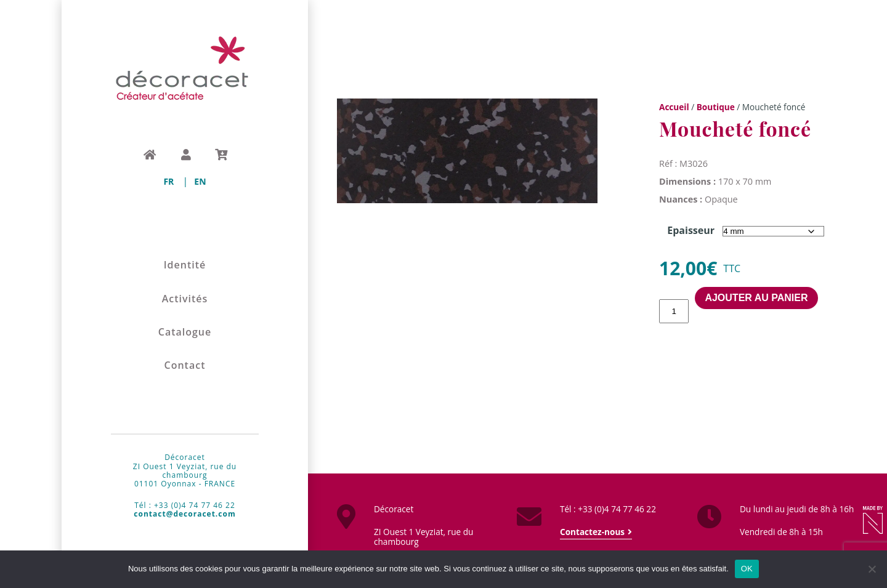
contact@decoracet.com (184, 514)
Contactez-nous (592, 532)
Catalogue (185, 332)
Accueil (674, 107)
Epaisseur (691, 230)
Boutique (716, 107)
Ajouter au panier (756, 298)
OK (747, 569)
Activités (185, 299)
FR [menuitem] (168, 181)
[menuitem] (168, 181)
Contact (185, 365)
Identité (185, 265)
